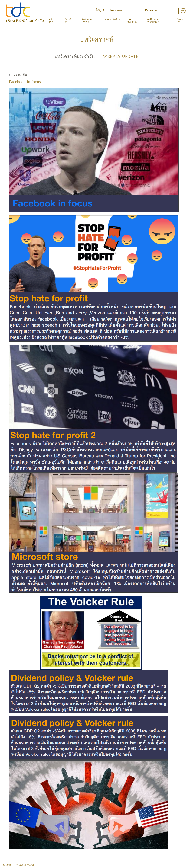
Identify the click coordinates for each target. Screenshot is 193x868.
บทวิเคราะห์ (132, 21)
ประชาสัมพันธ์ (113, 19)
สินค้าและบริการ (87, 21)
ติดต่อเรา (180, 21)
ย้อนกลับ (20, 74)
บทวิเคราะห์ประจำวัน (75, 56)
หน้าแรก (51, 21)
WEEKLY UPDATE (121, 56)
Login (100, 10)
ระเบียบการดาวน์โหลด (153, 21)
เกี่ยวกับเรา (68, 21)
